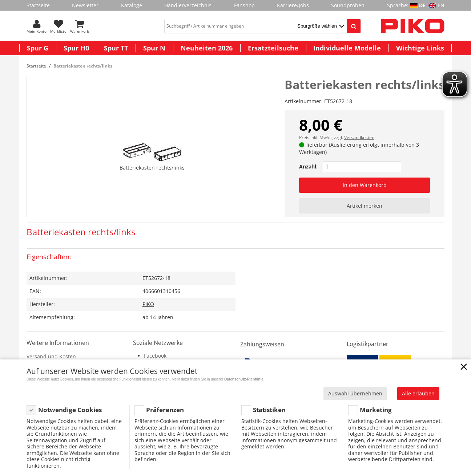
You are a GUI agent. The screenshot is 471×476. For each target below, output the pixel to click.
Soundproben (348, 5)
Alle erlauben (418, 393)
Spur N (154, 48)
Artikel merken (365, 206)
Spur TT (116, 48)
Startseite (38, 5)
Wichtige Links (420, 48)
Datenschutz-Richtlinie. (244, 379)
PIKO (148, 304)
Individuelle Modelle (347, 48)
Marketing (376, 410)
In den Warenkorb (365, 185)
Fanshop (244, 5)
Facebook (155, 356)
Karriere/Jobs (293, 5)
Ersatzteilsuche (273, 48)
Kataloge (132, 5)
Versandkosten (359, 137)
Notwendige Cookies (70, 410)
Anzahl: (308, 166)
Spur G (38, 48)
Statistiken (269, 410)
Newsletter (85, 5)
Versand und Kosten (51, 356)
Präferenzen (165, 410)
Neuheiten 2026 (207, 48)
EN (441, 5)
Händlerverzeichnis (188, 5)
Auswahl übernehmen (355, 393)
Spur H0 (76, 48)
